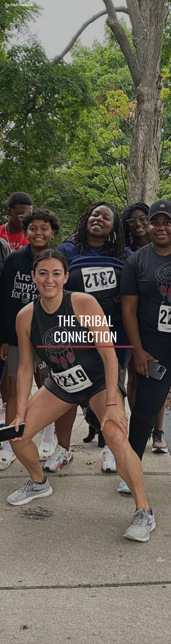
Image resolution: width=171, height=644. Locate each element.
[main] (85, 322)
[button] (167, 5)
